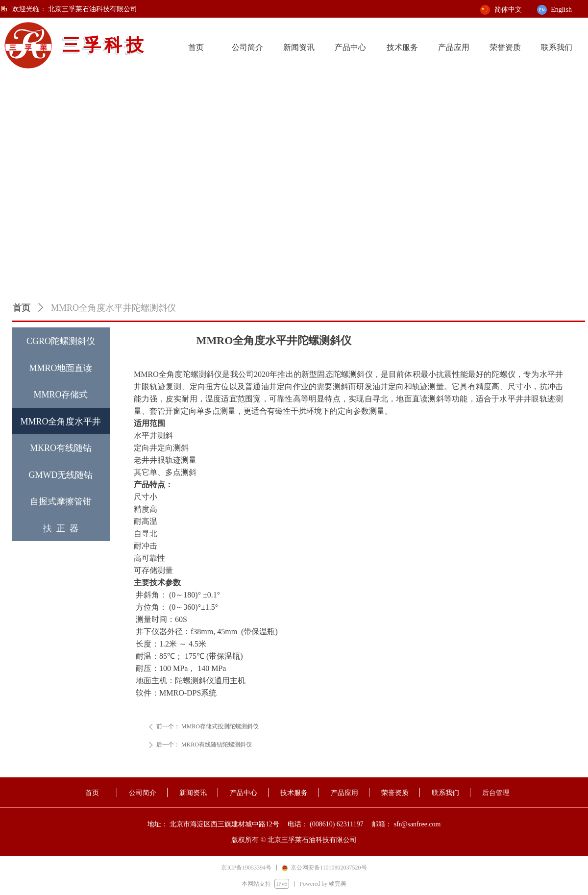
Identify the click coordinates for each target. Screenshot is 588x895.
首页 (22, 308)
